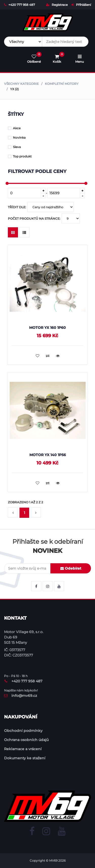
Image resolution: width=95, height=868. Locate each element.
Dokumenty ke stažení (25, 758)
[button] (13, 513)
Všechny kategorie (21, 84)
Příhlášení (81, 5)
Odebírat (71, 568)
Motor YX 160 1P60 (48, 328)
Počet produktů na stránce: (44, 218)
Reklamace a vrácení (23, 749)
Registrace (57, 5)
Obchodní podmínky (23, 731)
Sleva (14, 147)
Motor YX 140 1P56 (48, 455)
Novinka (17, 138)
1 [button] (24, 513)
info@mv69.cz (21, 696)
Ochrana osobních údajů (26, 740)
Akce (14, 128)
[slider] (7, 183)
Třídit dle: (41, 207)
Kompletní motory (62, 84)
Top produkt (20, 156)
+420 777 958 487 (20, 5)
